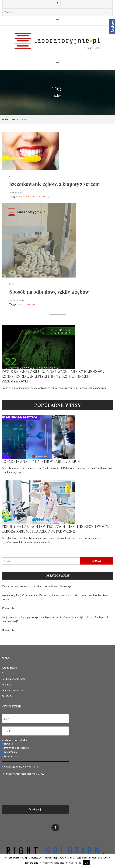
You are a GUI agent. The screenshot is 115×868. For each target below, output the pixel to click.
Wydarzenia (9, 752)
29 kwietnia (8, 630)
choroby (26, 197)
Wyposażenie (10, 756)
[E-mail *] (35, 731)
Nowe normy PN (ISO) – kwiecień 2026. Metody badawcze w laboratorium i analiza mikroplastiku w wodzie (55, 597)
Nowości (7, 744)
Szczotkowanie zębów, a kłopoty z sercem (54, 184)
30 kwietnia (8, 608)
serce (34, 197)
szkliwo (26, 305)
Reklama (6, 685)
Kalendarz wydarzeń (13, 690)
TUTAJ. (40, 774)
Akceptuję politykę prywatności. (20, 767)
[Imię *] (35, 719)
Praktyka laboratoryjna (16, 748)
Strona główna (10, 668)
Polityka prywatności (13, 679)
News (12, 176)
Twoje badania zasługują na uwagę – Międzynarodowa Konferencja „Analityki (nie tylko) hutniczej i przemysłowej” (53, 376)
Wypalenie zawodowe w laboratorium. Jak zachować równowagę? (37, 586)
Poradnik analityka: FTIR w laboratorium (41, 461)
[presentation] (15, 790)
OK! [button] (86, 863)
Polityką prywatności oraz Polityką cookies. (60, 863)
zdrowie (42, 197)
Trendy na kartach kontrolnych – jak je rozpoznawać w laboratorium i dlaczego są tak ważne (55, 529)
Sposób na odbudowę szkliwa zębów (49, 292)
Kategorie (7, 696)
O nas (5, 673)
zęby (49, 197)
